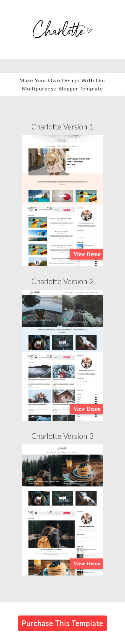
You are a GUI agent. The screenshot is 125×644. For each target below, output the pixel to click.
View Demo (87, 254)
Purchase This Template (62, 623)
